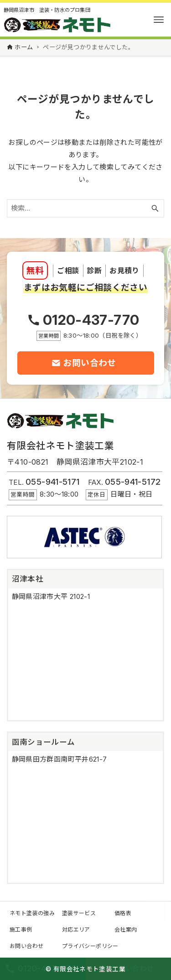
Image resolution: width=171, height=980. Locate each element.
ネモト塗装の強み (32, 913)
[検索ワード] (85, 208)
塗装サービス (79, 913)
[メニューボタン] (159, 20)
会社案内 (126, 930)
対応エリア (76, 930)
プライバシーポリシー (90, 946)
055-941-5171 (53, 482)
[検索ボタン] (155, 208)
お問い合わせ (26, 946)
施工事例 (21, 930)
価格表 (123, 913)
